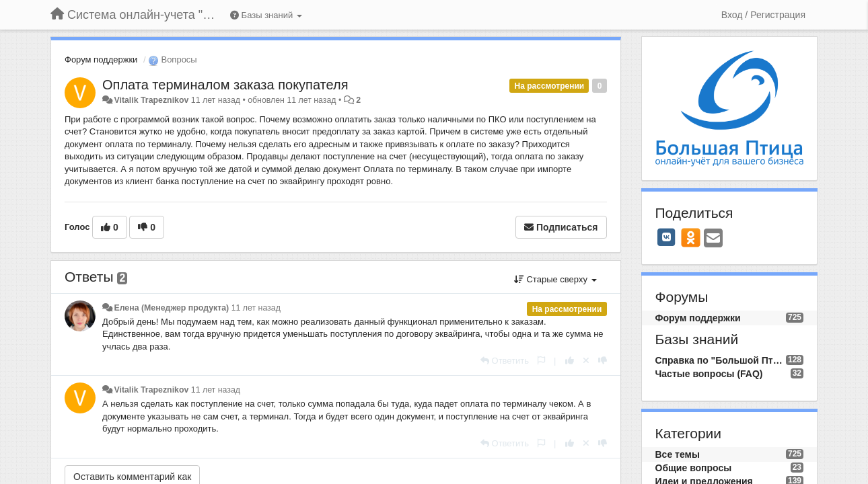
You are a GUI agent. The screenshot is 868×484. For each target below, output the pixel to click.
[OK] (691, 237)
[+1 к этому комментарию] (570, 361)
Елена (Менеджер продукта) (171, 308)
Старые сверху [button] (555, 279)
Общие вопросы (694, 468)
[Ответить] (505, 361)
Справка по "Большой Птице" (721, 360)
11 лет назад (256, 308)
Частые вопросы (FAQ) (709, 374)
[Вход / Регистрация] (763, 15)
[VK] (667, 237)
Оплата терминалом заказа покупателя (225, 85)
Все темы (678, 454)
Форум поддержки (101, 59)
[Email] (713, 239)
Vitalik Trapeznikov (151, 100)
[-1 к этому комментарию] (603, 361)
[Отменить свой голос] (586, 361)
